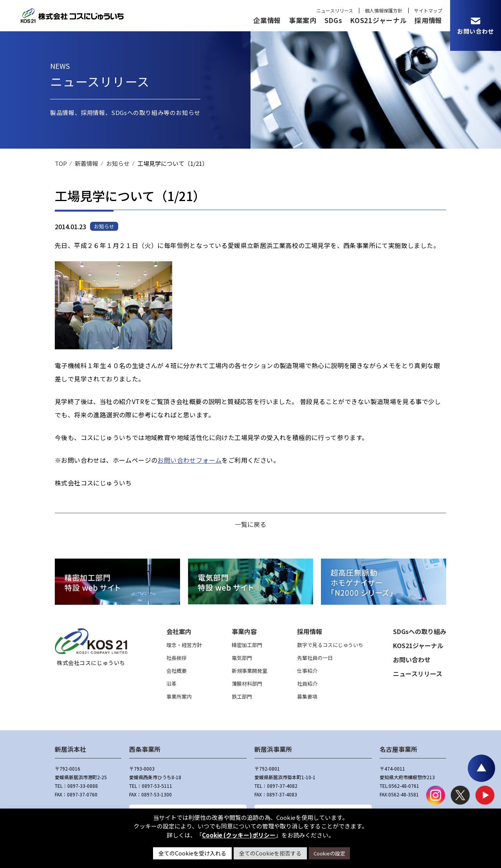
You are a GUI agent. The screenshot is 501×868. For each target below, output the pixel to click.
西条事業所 (145, 749)
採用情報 (428, 20)
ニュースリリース (335, 10)
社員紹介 (307, 684)
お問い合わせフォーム (189, 460)
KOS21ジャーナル (378, 20)
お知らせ (118, 163)
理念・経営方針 (184, 645)
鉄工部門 (242, 696)
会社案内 (179, 631)
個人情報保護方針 (384, 10)
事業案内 (303, 20)
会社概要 (177, 671)
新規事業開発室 (250, 671)
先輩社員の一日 (315, 658)
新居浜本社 (70, 749)
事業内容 (244, 631)
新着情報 (87, 163)
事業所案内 (179, 696)
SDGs (333, 20)
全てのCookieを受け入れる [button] (192, 853)
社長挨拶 (177, 658)
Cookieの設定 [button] (329, 853)
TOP (61, 163)
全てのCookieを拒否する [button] (270, 853)
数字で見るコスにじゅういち (330, 645)
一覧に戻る (250, 524)
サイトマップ (428, 10)
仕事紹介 (307, 671)
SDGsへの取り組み (420, 631)
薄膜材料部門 (247, 684)
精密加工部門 (247, 645)
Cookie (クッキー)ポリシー (239, 835)
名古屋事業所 (398, 749)
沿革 (171, 684)
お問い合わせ (412, 660)
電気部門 (242, 658)
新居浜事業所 (273, 749)
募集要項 (307, 696)
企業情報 (267, 20)
